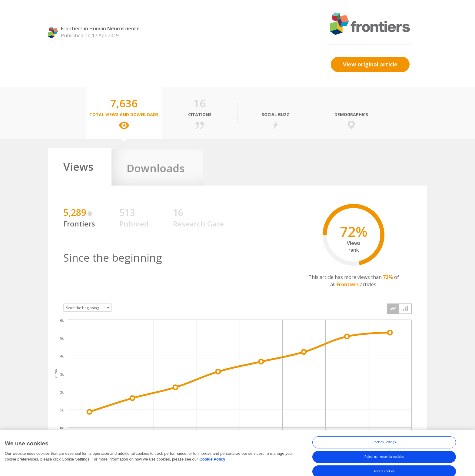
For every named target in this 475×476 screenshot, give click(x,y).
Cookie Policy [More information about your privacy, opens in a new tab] (212, 466)
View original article (370, 64)
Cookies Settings (384, 449)
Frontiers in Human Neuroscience (100, 28)
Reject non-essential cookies (384, 463)
